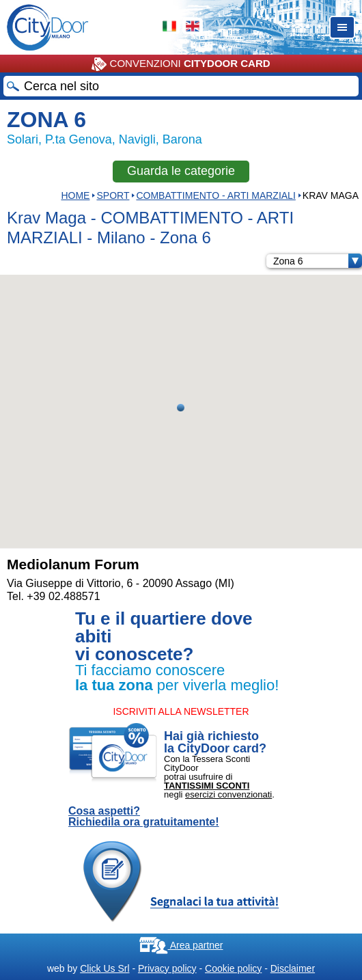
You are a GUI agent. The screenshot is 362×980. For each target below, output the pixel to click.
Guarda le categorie (181, 171)
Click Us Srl (105, 968)
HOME (75, 195)
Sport (113, 195)
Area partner (181, 945)
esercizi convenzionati (228, 794)
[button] (181, 408)
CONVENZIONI (181, 64)
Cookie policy (233, 968)
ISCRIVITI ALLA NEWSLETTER (181, 711)
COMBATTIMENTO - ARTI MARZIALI (215, 195)
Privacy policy (167, 968)
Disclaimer (293, 968)
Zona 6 (318, 261)
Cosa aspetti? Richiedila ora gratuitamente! (144, 817)
